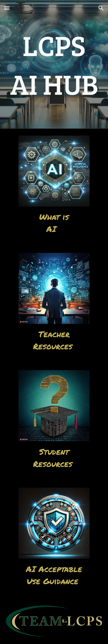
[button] (7, 8)
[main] (54, 64)
